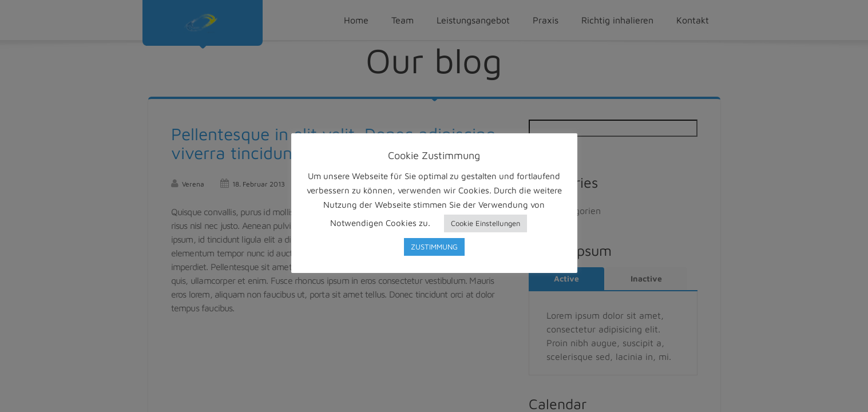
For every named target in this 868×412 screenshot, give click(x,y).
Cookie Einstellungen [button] (485, 223)
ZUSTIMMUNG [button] (434, 247)
